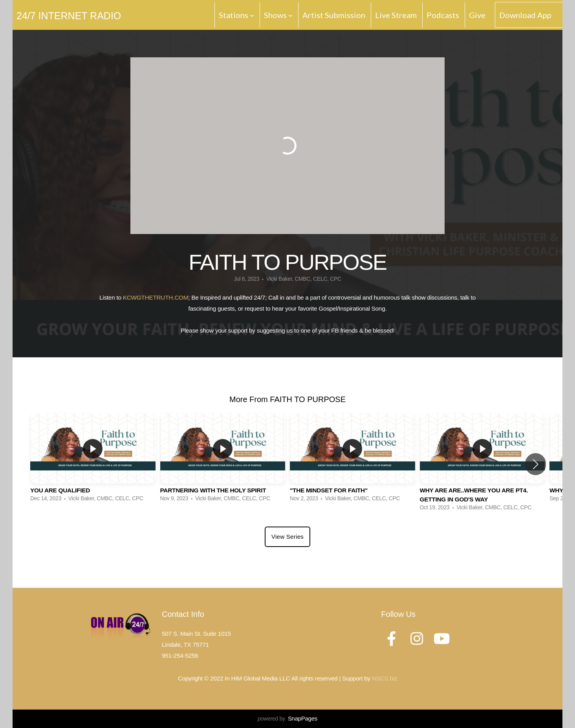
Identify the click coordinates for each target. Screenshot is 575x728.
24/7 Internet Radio (69, 16)
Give (477, 15)
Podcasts (443, 15)
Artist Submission (334, 15)
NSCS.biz (385, 678)
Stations (236, 15)
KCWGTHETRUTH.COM (156, 297)
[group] (93, 460)
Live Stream (396, 15)
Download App (525, 15)
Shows (278, 15)
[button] (536, 464)
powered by (287, 719)
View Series (287, 537)
